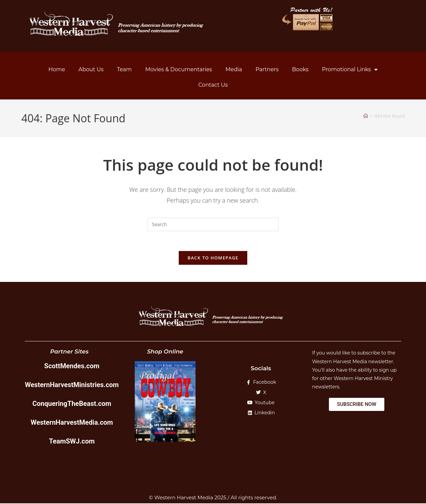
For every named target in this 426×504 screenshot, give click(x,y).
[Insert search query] (213, 224)
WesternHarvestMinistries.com (72, 385)
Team (124, 69)
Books (300, 69)
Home (57, 69)
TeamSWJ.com (72, 442)
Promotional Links (350, 70)
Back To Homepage (213, 258)
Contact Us (213, 85)
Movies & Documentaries (179, 69)
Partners (267, 69)
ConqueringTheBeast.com (72, 404)
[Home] (366, 116)
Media (234, 69)
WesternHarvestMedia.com (72, 423)
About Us (91, 69)
